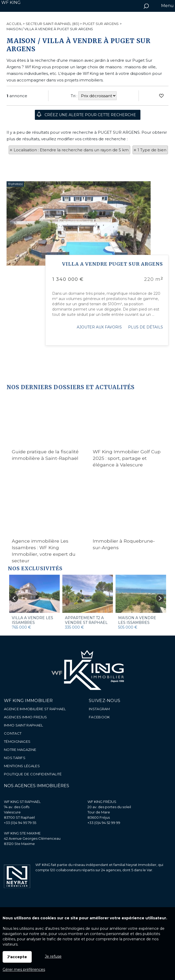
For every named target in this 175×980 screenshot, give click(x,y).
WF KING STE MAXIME (22, 833)
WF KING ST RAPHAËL (22, 802)
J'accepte (17, 957)
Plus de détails (146, 426)
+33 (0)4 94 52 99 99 (104, 823)
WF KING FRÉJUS (102, 802)
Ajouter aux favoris (99, 426)
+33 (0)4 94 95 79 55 (20, 823)
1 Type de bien (152, 150)
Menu (167, 6)
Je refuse (53, 956)
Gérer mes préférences (24, 969)
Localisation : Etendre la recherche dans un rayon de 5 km (71, 150)
